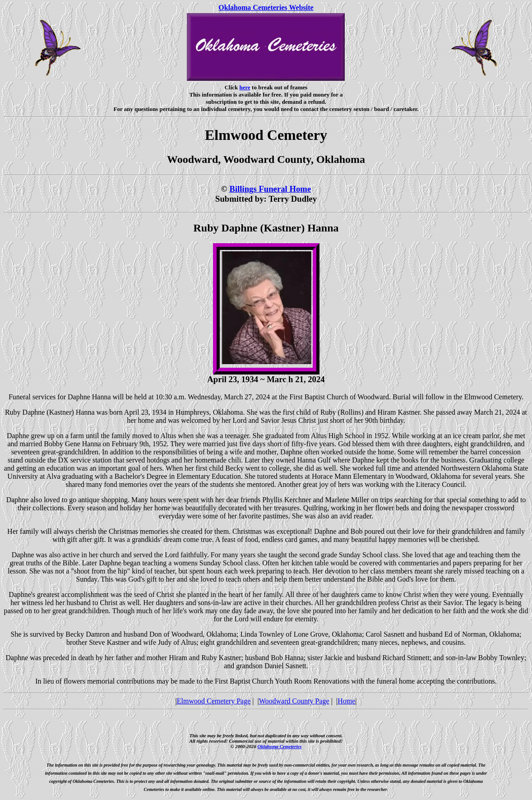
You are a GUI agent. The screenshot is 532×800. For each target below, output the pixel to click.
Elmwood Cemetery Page (214, 701)
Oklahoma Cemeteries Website (266, 7)
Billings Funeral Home (270, 189)
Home (346, 701)
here (245, 87)
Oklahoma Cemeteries (279, 746)
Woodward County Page (294, 701)
